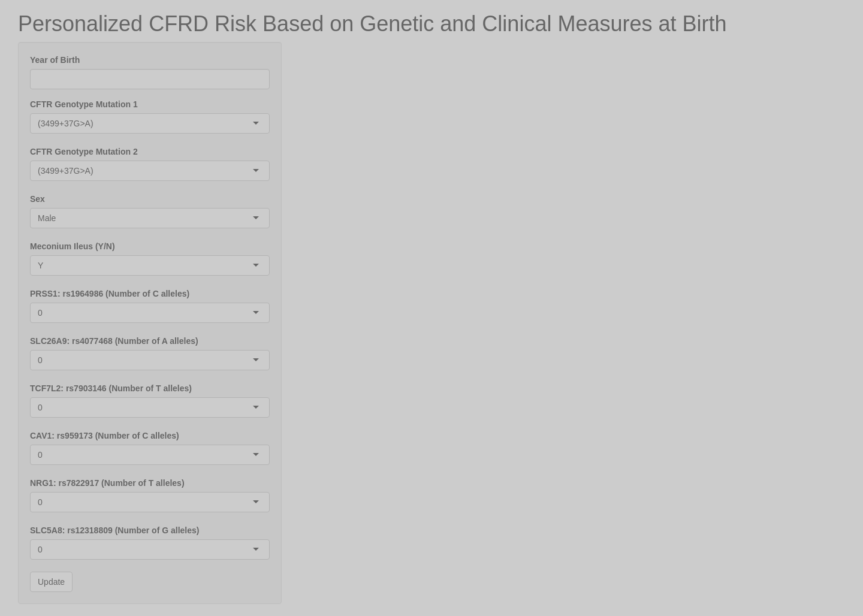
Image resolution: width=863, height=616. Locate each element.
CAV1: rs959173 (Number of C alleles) (105, 436)
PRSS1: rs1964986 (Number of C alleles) (110, 294)
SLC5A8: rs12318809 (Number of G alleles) (114, 530)
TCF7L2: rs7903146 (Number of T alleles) (111, 388)
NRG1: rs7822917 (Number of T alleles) (107, 483)
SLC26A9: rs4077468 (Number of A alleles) (114, 341)
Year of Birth (55, 60)
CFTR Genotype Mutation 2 (84, 152)
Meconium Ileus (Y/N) (73, 246)
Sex (37, 199)
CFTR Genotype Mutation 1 (84, 104)
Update (51, 582)
